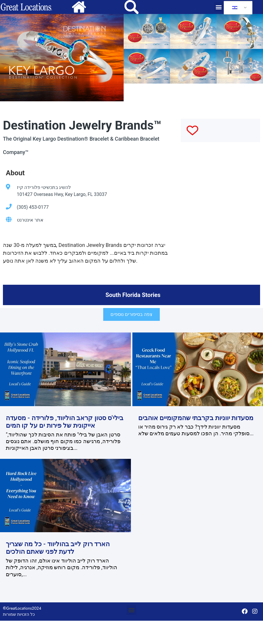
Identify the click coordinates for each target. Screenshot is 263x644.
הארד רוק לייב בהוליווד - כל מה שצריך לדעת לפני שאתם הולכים (58, 548)
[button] (219, 7)
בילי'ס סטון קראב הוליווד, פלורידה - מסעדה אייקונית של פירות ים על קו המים (65, 422)
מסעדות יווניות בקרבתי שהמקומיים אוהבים (196, 418)
